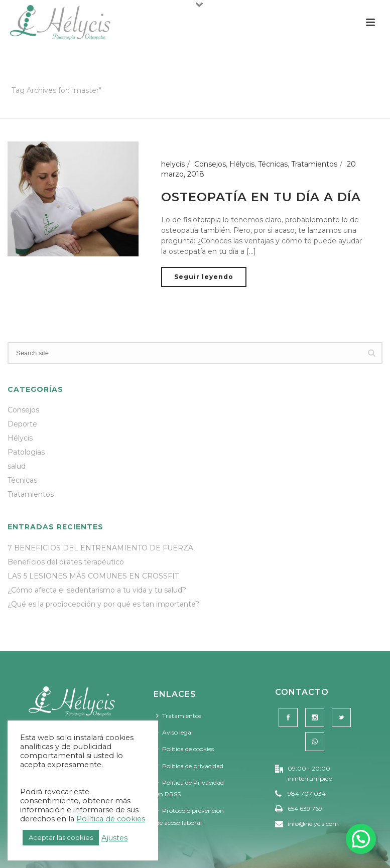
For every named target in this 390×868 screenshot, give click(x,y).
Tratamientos (314, 164)
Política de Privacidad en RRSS (190, 788)
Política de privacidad (190, 766)
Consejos (210, 164)
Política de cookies (185, 749)
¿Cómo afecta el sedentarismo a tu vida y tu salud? (97, 590)
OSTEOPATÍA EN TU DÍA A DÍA (261, 197)
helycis (173, 164)
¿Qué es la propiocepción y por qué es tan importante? (103, 604)
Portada (323, 109)
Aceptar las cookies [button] (61, 837)
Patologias (26, 452)
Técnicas (273, 164)
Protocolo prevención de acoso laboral (190, 816)
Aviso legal (174, 732)
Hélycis (242, 164)
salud (17, 466)
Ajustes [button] (114, 838)
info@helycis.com (313, 824)
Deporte (22, 424)
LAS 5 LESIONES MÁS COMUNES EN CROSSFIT (93, 576)
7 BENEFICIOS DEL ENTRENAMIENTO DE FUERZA (100, 548)
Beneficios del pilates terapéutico (66, 562)
